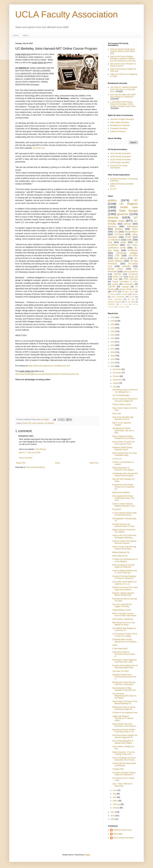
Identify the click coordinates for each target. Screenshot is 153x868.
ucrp (110, 242)
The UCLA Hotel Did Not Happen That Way (122, 605)
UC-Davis (119, 234)
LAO (117, 256)
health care (129, 207)
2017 (113, 349)
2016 (113, 352)
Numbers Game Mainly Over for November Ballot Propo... (125, 667)
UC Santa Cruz (122, 307)
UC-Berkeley (49, 423)
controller (126, 266)
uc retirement (114, 240)
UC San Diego (130, 302)
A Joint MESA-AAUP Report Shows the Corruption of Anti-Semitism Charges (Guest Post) (123, 104)
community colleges (127, 253)
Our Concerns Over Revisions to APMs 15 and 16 (123, 65)
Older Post (94, 463)
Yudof (116, 279)
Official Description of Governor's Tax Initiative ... (124, 469)
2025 (113, 321)
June (115, 790)
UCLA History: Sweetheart (123, 619)
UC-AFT (113, 189)
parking (115, 284)
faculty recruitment (115, 299)
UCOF (132, 297)
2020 (113, 338)
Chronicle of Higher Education (122, 119)
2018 (113, 345)
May (115, 794)
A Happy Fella (118, 769)
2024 (113, 324)
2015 (113, 356)
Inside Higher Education (120, 122)
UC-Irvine (133, 256)
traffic (129, 240)
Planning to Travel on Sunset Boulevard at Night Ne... (124, 708)
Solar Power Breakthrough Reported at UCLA (123, 418)
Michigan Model (128, 292)
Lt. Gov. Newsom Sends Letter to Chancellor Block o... (125, 514)
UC (136, 200)
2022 (113, 331)
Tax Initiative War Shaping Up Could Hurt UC (124, 629)
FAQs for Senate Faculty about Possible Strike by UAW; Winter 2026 (123, 51)
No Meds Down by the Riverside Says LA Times (123, 525)
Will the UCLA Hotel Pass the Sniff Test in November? (124, 683)
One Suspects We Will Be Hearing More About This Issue (123, 498)
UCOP (128, 237)
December (117, 369)
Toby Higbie (118, 834)
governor (123, 214)
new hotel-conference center (123, 246)
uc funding (124, 294)
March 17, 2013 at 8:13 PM (30, 453)
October (116, 376)
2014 (113, 359)
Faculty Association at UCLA (125, 282)
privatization (128, 284)
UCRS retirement (131, 279)
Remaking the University (120, 125)
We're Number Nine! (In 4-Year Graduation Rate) (125, 454)
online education (38, 423)
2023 (113, 328)
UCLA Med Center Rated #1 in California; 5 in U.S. (124, 583)
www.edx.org (39, 148)
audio (123, 242)
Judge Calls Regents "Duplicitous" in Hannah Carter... (123, 718)
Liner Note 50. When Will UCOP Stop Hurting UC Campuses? (123, 96)
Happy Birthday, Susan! (122, 610)
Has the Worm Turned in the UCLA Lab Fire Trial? (124, 443)
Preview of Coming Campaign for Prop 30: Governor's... (124, 577)
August (116, 383)
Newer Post (21, 463)
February (117, 804)
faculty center (115, 269)
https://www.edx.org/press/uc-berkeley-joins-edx (49, 366)
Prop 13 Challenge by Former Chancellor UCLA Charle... (124, 759)
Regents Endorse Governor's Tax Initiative (124, 531)
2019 (113, 342)
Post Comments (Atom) (35, 467)
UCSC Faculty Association (121, 160)
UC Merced (112, 294)
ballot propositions (131, 272)
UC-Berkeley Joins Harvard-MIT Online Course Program (125, 475)
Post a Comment (26, 458)
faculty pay (133, 277)
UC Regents (129, 204)
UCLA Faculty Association (67, 14)
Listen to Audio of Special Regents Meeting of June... (124, 505)
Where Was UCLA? (120, 556)
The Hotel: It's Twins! (121, 671)
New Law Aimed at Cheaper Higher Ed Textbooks (123, 566)
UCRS (115, 292)
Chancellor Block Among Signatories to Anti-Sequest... (125, 640)
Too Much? (117, 509)
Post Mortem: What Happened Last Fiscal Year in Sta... (124, 661)
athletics (119, 229)
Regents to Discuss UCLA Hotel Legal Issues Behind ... (125, 588)
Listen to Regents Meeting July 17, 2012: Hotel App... (125, 572)
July (115, 387)
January (116, 808)
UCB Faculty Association (120, 163)
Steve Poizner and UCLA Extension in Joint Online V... (125, 725)
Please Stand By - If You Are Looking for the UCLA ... (124, 753)
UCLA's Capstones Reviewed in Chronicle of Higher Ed (125, 400)
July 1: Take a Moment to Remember (122, 785)
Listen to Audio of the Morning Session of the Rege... (124, 548)
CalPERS (118, 274)
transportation (131, 232)
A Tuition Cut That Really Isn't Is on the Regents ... (125, 560)
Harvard (25, 423)
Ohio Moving (41, 449)
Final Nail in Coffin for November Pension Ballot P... (124, 654)
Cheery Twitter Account (122, 404)
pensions (112, 226)
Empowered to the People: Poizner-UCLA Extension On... (123, 487)
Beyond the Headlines (121, 492)
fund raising (120, 258)
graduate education (115, 302)
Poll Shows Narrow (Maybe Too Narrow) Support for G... (125, 736)
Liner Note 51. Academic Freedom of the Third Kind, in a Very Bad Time (124, 89)
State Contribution (118, 297)
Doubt (115, 645)
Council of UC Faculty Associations (119, 167)
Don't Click (117, 414)
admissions (132, 226)
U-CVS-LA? (117, 459)
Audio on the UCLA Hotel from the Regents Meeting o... (124, 536)
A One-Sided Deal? (120, 649)
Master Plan (118, 277)
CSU (116, 232)
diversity (113, 217)
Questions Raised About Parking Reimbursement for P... (124, 677)
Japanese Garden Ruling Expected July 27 (122, 448)
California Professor (118, 131)
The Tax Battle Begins (121, 395)
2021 (113, 335)
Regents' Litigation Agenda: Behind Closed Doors (123, 594)
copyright (125, 287)
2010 (113, 816)
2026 (113, 317)
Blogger (87, 855)
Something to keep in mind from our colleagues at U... (125, 391)
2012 (113, 366)
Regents (135, 294)
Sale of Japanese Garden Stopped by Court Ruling (123, 437)
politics (112, 200)
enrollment (133, 250)
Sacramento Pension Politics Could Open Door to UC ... (124, 731)
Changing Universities (119, 128)
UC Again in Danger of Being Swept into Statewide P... (124, 774)
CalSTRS (112, 287)
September (117, 380)
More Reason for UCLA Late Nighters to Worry (124, 624)
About (26, 35)
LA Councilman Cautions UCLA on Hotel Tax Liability (125, 635)
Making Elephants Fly (121, 552)
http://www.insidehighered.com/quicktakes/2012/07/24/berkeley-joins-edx (47, 374)
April (115, 797)
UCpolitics (112, 304)
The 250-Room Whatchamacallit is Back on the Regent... (124, 696)
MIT (30, 423)
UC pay (131, 299)
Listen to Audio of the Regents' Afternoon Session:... (124, 542)
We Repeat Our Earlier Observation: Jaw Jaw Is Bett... (123, 430)
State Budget (128, 211)
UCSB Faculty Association (121, 157)
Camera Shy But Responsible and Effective (124, 764)
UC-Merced (133, 274)
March (116, 801)
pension (128, 224)
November (117, 373)
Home (16, 35)
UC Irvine (124, 304)
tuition (135, 229)
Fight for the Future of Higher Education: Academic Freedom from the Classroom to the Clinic (123, 59)
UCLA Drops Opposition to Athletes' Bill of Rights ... (123, 742)
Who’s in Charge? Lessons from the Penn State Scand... (125, 615)
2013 (113, 363)
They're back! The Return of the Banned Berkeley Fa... (125, 703)
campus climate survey (128, 289)
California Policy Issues (122, 830)
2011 (113, 812)
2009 (113, 819)
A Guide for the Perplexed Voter (125, 713)
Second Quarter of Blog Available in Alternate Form (124, 689)
